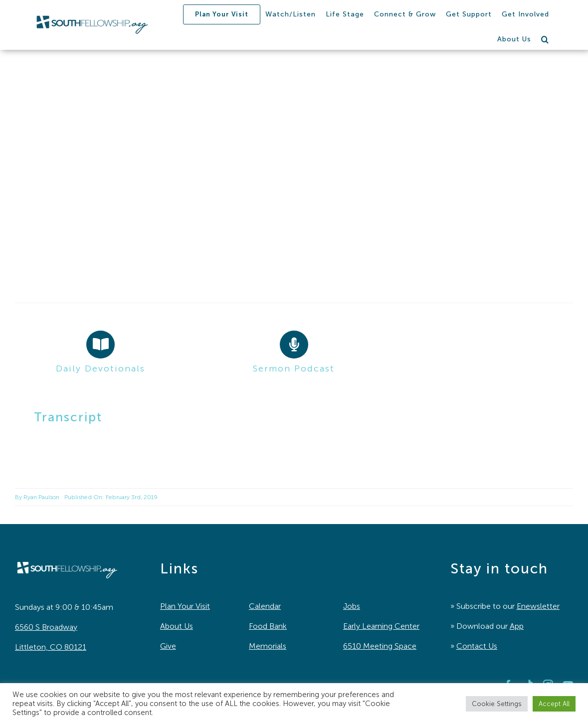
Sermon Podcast (294, 368)
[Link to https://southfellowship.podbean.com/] (294, 345)
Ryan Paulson (41, 497)
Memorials (268, 646)
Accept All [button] (554, 704)
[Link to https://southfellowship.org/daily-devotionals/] (100, 345)
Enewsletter (538, 606)
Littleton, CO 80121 (51, 647)
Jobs (352, 606)
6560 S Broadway (46, 627)
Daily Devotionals (100, 368)
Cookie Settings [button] (497, 704)
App (517, 626)
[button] (545, 39)
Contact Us (477, 646)
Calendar (265, 606)
